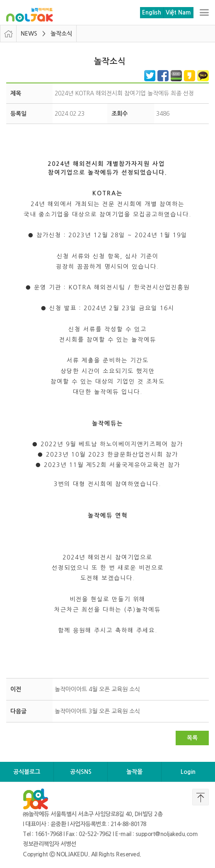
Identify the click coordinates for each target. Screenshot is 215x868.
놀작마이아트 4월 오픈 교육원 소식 (97, 689)
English (152, 12)
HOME (8, 34)
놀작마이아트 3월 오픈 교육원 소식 (97, 711)
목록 (192, 738)
